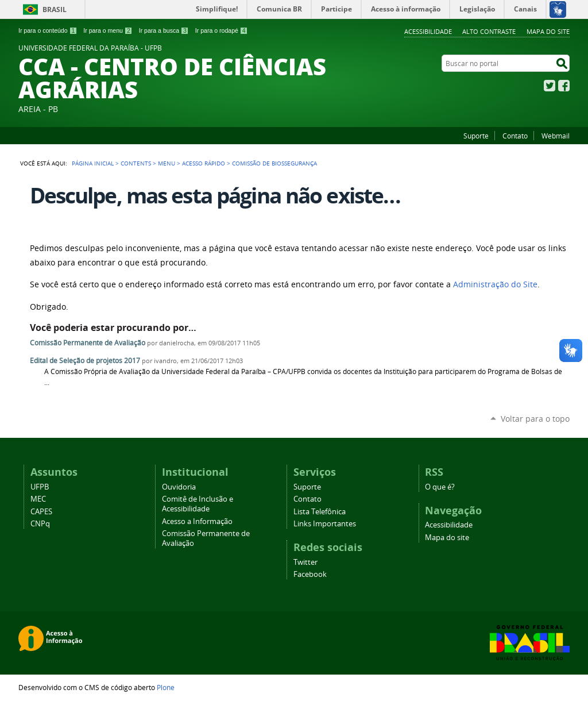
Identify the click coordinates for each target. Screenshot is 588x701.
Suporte (476, 136)
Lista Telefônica (320, 512)
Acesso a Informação (197, 521)
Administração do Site (495, 284)
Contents (136, 163)
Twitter (550, 86)
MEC (38, 499)
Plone (166, 687)
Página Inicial (93, 163)
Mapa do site (548, 31)
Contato (515, 136)
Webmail (556, 136)
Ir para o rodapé (222, 30)
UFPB (40, 487)
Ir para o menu (108, 30)
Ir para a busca (164, 30)
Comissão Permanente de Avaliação (88, 343)
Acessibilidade (428, 31)
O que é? (440, 487)
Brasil (55, 9)
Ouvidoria (179, 487)
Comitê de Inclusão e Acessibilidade (198, 504)
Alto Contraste (489, 31)
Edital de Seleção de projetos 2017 (85, 361)
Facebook (564, 86)
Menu (167, 163)
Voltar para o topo (535, 419)
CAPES (41, 512)
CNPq (40, 524)
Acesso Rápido (204, 163)
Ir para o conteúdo (48, 30)
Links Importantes (325, 524)
